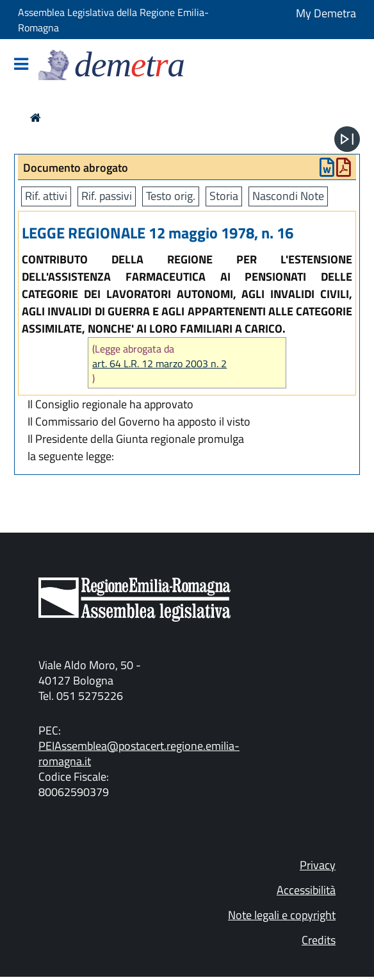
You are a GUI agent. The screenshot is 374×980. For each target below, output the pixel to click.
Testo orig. (171, 196)
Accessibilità (306, 890)
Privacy (318, 865)
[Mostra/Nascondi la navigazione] (21, 65)
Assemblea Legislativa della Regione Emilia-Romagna (113, 20)
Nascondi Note (288, 196)
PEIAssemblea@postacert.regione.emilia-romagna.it (139, 753)
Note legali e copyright (282, 915)
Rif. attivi (46, 196)
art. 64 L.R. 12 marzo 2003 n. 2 (159, 364)
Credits (319, 940)
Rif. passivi (107, 196)
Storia (224, 196)
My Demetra (326, 13)
